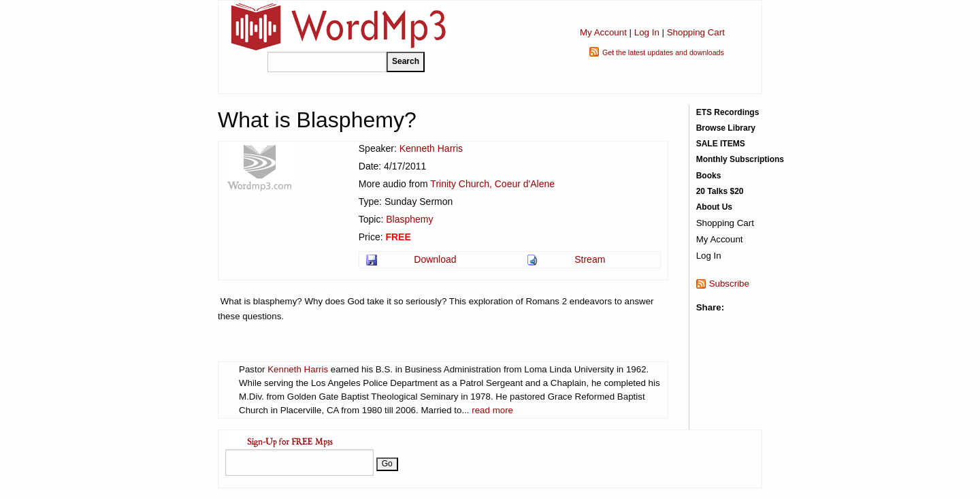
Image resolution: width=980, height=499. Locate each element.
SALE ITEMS (721, 144)
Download (435, 259)
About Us (714, 207)
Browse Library (726, 128)
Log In (647, 32)
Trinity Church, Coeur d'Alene (492, 184)
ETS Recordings (728, 112)
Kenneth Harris (431, 148)
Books (709, 176)
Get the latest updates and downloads (663, 52)
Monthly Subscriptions (740, 159)
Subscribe (729, 284)
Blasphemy (409, 219)
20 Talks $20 (720, 191)
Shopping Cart (696, 32)
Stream (590, 259)
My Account (603, 32)
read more (492, 410)
